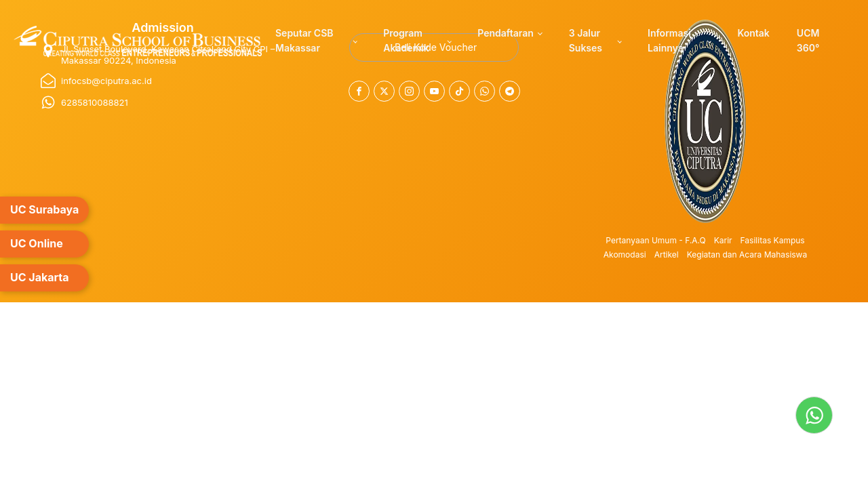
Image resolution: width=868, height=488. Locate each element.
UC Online (37, 243)
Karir (723, 240)
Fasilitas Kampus (773, 240)
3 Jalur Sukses (586, 40)
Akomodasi (625, 255)
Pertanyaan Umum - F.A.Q (655, 240)
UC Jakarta (40, 277)
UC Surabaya (44, 209)
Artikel (667, 255)
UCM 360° (808, 40)
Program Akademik (406, 40)
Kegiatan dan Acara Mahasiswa (747, 255)
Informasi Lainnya (669, 40)
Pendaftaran (506, 33)
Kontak (753, 33)
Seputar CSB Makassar (304, 40)
